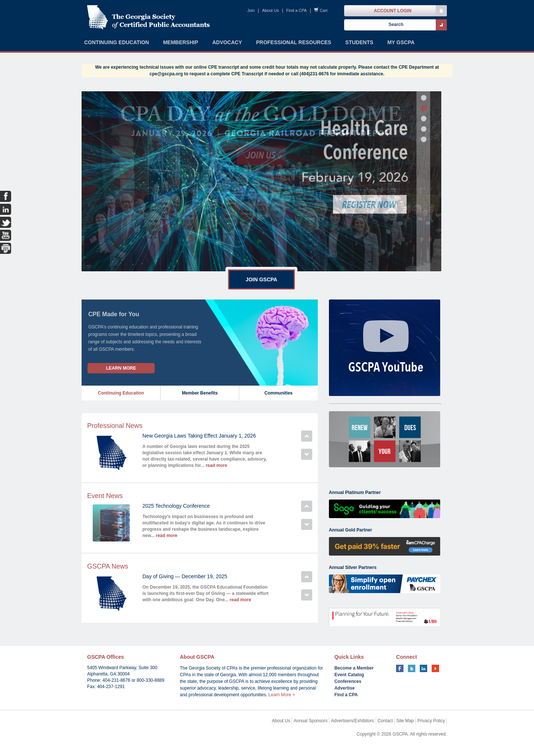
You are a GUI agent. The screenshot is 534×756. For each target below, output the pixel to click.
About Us (271, 10)
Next (307, 454)
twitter (412, 668)
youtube (435, 668)
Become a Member (354, 668)
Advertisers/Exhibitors (353, 721)
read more (217, 465)
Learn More (121, 368)
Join (251, 10)
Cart (324, 10)
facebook (400, 668)
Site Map (405, 721)
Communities (278, 393)
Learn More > (282, 695)
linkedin (423, 668)
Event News (105, 496)
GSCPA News (108, 566)
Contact (385, 721)
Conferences (348, 681)
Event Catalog (349, 675)
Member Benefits (200, 393)
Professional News (115, 426)
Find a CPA (296, 10)
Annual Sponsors (311, 721)
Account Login (393, 11)
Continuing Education (121, 393)
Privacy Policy (431, 721)
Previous (307, 436)
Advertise (345, 688)
